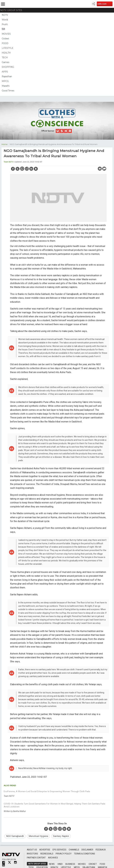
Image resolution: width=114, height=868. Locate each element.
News (52, 864)
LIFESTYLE (8, 48)
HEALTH (6, 53)
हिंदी (3, 29)
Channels (74, 850)
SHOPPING (8, 67)
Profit (5, 24)
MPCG (5, 81)
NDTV (5, 15)
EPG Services (59, 850)
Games (5, 62)
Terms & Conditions (84, 854)
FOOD (5, 43)
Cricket (5, 39)
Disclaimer (87, 850)
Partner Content (36, 858)
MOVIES (6, 34)
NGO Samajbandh (15, 836)
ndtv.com (102, 4)
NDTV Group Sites (11, 10)
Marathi (6, 86)
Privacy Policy (64, 854)
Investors (32, 854)
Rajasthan (7, 76)
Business (70, 864)
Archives (53, 858)
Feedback (101, 850)
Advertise (45, 850)
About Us (32, 850)
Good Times (8, 91)
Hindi (60, 864)
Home (6, 144)
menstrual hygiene (38, 836)
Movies (82, 864)
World (5, 20)
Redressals (47, 854)
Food (102, 864)
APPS (5, 72)
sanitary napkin (61, 836)
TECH (5, 57)
